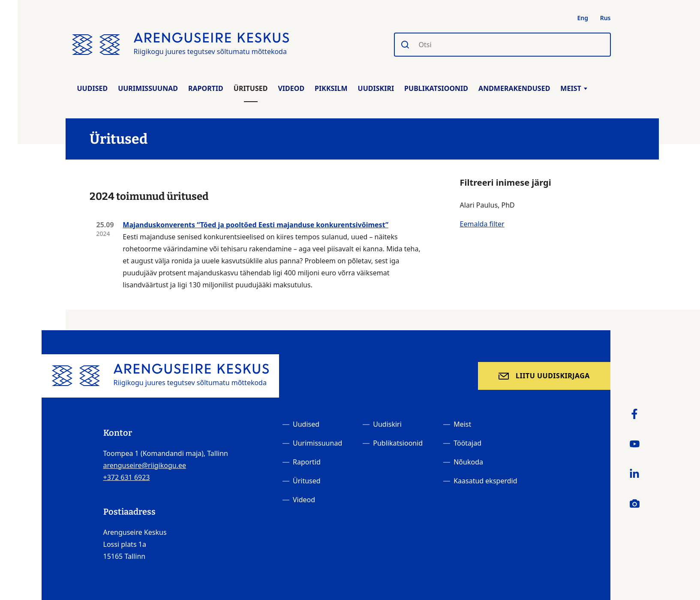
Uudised (93, 88)
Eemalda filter (482, 224)
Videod (291, 88)
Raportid (206, 88)
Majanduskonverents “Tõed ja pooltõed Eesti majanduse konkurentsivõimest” (255, 225)
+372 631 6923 (127, 477)
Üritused (251, 88)
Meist (574, 88)
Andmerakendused (514, 88)
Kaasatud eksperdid (485, 481)
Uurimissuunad (148, 88)
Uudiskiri (376, 88)
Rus (605, 18)
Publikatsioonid (436, 88)
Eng (583, 18)
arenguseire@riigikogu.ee (145, 465)
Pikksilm (331, 88)
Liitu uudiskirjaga (553, 376)
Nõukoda (468, 462)
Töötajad (467, 443)
